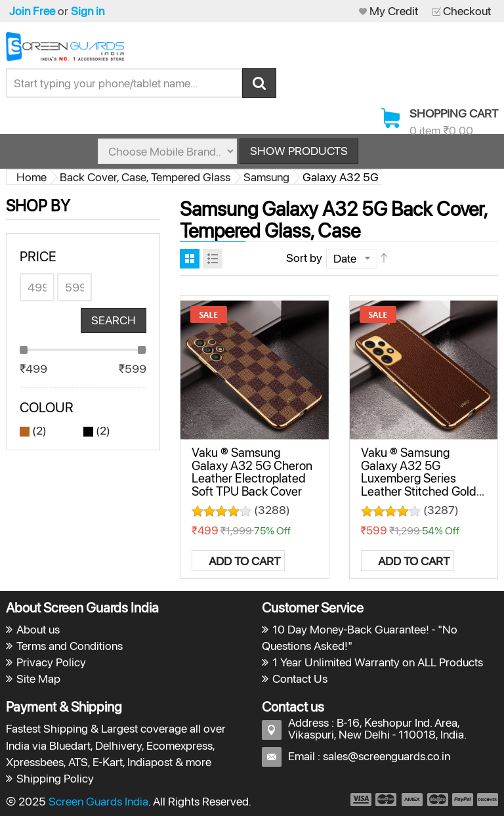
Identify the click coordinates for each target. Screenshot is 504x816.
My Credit (394, 11)
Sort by (304, 258)
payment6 (486, 800)
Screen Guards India (98, 801)
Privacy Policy (51, 662)
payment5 (463, 800)
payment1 (360, 800)
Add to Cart (244, 561)
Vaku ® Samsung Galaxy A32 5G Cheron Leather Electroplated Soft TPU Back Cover (252, 471)
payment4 (439, 800)
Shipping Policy (55, 778)
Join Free (32, 11)
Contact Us (300, 678)
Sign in (88, 11)
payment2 (387, 800)
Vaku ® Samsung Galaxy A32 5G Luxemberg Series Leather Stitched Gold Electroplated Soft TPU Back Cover (421, 484)
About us (38, 629)
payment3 (413, 800)
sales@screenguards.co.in (387, 756)
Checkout (467, 11)
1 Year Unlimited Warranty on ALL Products (378, 662)
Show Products (299, 151)
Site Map (38, 678)
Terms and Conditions (70, 646)
